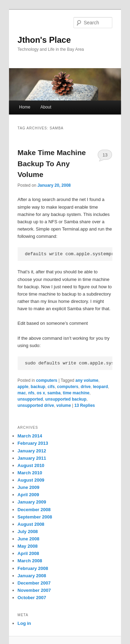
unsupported (30, 399)
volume (64, 405)
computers (47, 380)
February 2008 (33, 568)
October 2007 (32, 598)
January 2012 (32, 451)
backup (38, 387)
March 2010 (30, 473)
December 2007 (34, 583)
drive (86, 387)
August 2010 (31, 465)
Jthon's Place (44, 40)
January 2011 (32, 458)
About (46, 107)
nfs (31, 393)
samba (54, 393)
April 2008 (28, 553)
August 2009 (31, 480)
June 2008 (29, 539)
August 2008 (31, 524)
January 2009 (32, 502)
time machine (76, 393)
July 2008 (28, 532)
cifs (51, 387)
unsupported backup (66, 399)
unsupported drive (36, 405)
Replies (84, 405)
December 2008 (34, 510)
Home (25, 107)
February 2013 (33, 443)
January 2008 (32, 576)
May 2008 (28, 546)
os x (41, 393)
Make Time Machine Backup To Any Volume (52, 163)
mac (22, 393)
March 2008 (30, 561)
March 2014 (30, 436)
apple (23, 387)
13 (105, 155)
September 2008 (35, 517)
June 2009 (29, 487)
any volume (87, 380)
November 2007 (34, 590)
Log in (24, 623)
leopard (100, 387)
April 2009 (28, 495)
